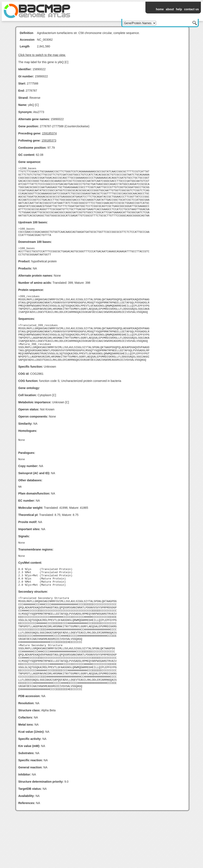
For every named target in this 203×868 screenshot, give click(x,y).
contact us (191, 9)
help (179, 9)
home (160, 9)
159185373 (49, 141)
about (170, 9)
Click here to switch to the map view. (42, 55)
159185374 (49, 133)
